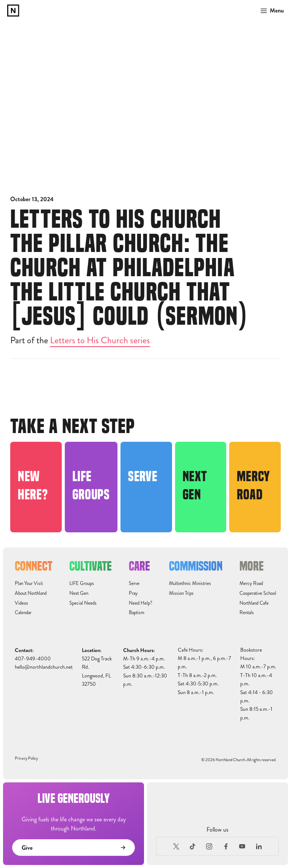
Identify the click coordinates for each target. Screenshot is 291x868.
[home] (13, 11)
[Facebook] (226, 846)
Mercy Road (251, 583)
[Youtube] (242, 846)
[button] (270, 11)
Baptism (137, 613)
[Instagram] (209, 846)
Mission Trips (181, 593)
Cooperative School (258, 593)
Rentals (247, 613)
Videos (21, 603)
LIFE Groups (82, 583)
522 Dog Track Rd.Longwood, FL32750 (97, 671)
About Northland (31, 593)
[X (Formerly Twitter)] (176, 846)
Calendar (23, 613)
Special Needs (83, 603)
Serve (134, 583)
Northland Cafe (254, 603)
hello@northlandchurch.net (44, 667)
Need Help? (141, 603)
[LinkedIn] (259, 846)
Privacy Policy (26, 758)
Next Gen (79, 593)
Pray (133, 593)
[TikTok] (193, 846)
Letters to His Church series (100, 340)
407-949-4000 (33, 659)
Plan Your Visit (29, 583)
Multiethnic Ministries (190, 583)
